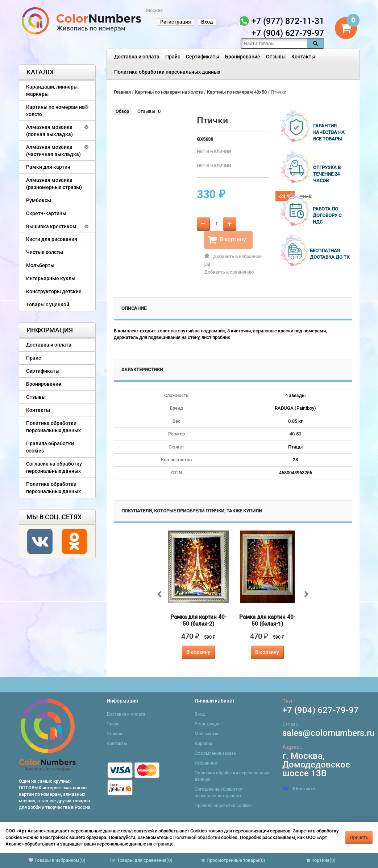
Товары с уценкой (48, 304)
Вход (207, 22)
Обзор (122, 111)
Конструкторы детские (54, 291)
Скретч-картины (46, 213)
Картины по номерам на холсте (55, 111)
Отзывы (276, 57)
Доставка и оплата (137, 57)
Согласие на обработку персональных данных (54, 467)
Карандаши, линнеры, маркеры (52, 90)
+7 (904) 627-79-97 (321, 710)
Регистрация (176, 22)
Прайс (173, 57)
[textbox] (274, 43)
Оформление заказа (215, 753)
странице (163, 844)
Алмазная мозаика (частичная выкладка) (53, 151)
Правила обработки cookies (50, 447)
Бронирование (243, 57)
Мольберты (40, 265)
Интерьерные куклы (51, 278)
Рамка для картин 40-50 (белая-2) (198, 620)
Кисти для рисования (52, 239)
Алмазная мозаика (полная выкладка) (49, 131)
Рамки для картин (48, 167)
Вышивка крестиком (51, 226)
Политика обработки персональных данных (167, 72)
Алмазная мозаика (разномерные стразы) (54, 184)
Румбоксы (39, 200)
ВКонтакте (299, 789)
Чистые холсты (45, 252)
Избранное (206, 763)
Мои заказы (207, 734)
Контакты (303, 57)
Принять (359, 837)
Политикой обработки (197, 837)
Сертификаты (203, 57)
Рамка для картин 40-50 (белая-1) (267, 620)
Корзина (203, 744)
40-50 (295, 434)
